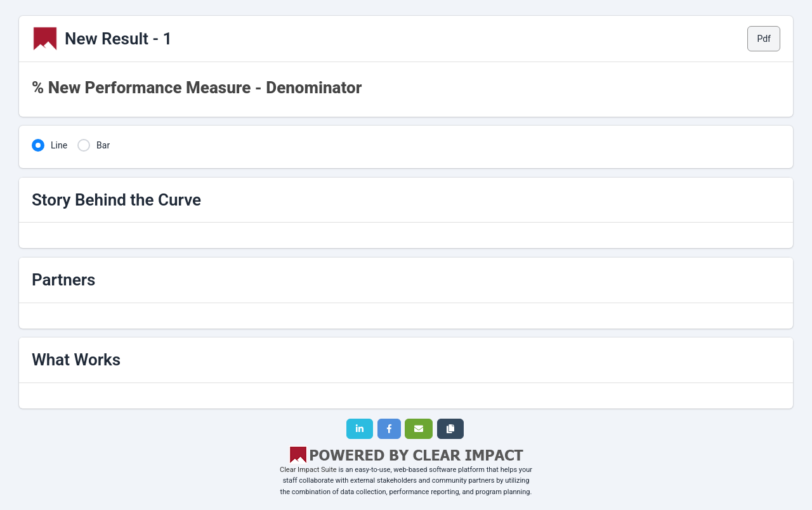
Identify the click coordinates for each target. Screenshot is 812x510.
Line (59, 145)
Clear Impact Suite (308, 470)
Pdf (764, 39)
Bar (103, 145)
